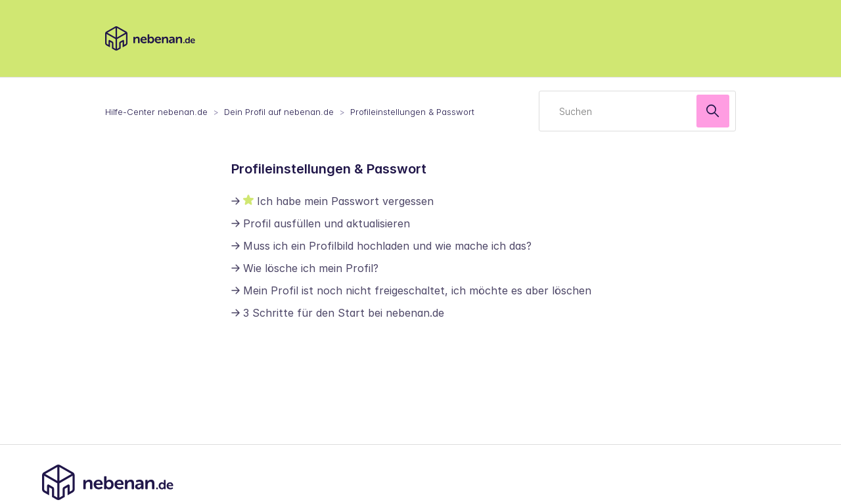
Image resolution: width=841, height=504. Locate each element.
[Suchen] (637, 111)
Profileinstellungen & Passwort (412, 112)
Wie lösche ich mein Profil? (311, 268)
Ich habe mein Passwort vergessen (345, 201)
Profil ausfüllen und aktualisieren (327, 223)
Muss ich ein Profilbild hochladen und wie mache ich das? (387, 246)
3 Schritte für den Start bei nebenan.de (344, 313)
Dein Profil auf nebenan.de (279, 112)
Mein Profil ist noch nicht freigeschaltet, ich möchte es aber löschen (417, 290)
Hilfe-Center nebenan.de (156, 112)
